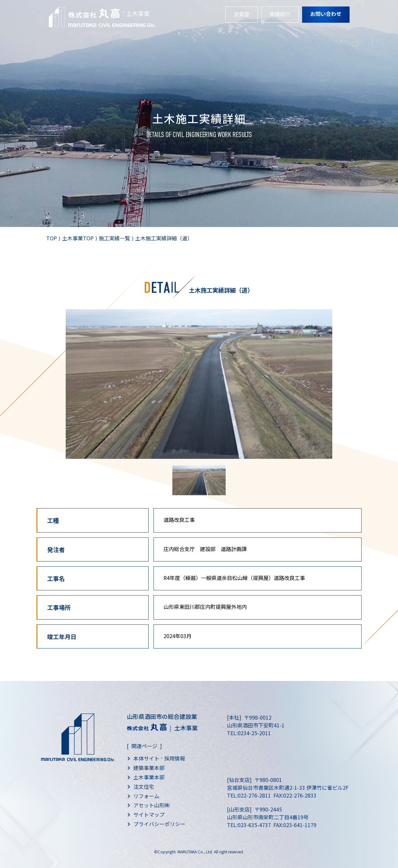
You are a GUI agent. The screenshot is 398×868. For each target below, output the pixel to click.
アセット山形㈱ (152, 805)
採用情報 (175, 758)
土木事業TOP (78, 238)
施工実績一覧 (114, 238)
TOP (52, 238)
